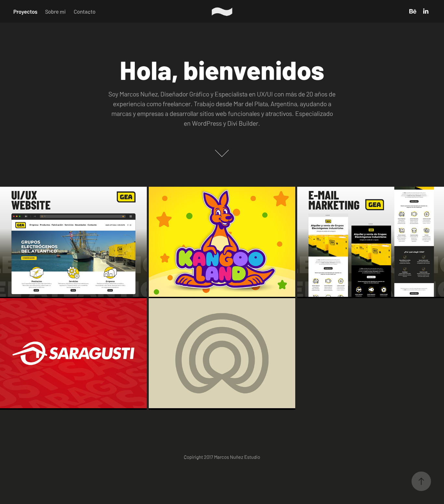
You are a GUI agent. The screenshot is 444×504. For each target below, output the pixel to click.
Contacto (85, 11)
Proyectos (25, 11)
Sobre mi (55, 11)
